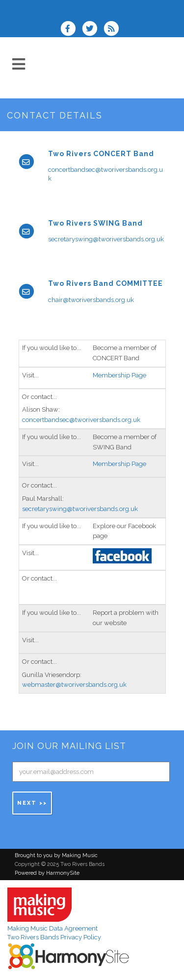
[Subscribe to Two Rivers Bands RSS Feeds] (114, 30)
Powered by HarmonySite (47, 873)
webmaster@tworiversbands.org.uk (74, 685)
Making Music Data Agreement (53, 928)
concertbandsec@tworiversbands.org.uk (81, 420)
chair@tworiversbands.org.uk (91, 300)
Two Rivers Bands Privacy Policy (54, 937)
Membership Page (119, 375)
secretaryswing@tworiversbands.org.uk (106, 239)
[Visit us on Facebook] (71, 30)
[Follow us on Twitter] (93, 30)
